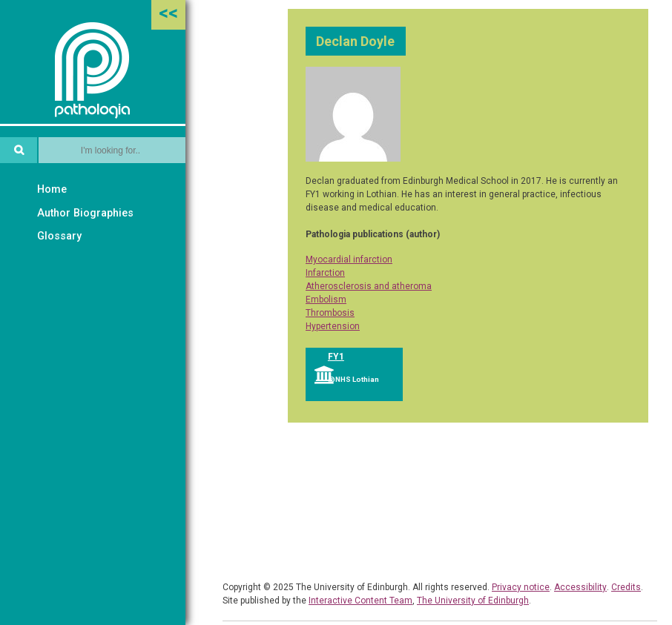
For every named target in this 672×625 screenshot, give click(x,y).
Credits (626, 587)
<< (168, 13)
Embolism (326, 300)
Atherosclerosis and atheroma (369, 286)
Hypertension (333, 326)
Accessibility (580, 587)
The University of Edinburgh (473, 601)
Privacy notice (521, 587)
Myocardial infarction (349, 259)
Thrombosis (330, 313)
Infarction (325, 273)
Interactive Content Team (360, 601)
